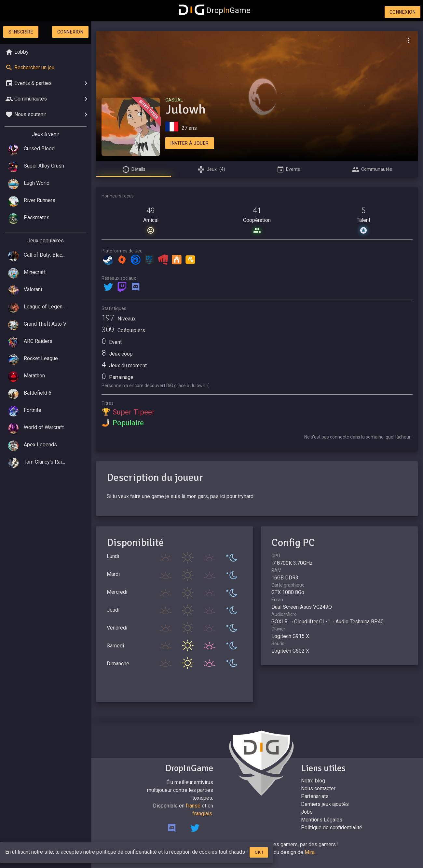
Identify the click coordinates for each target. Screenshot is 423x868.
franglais (202, 814)
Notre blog (313, 781)
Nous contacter (318, 788)
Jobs (307, 812)
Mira (310, 852)
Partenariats (315, 796)
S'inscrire (21, 32)
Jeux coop (117, 354)
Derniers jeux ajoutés (325, 804)
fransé (193, 806)
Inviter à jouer (190, 143)
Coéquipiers (123, 330)
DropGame (215, 10)
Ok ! (259, 852)
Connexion (403, 12)
